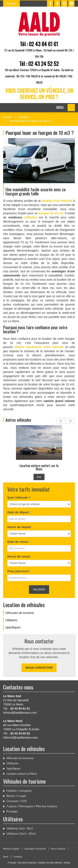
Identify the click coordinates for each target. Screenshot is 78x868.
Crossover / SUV (17, 801)
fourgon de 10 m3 (51, 213)
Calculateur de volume (35, 849)
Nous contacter (39, 668)
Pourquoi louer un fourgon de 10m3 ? (30, 121)
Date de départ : (19, 512)
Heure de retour (19, 556)
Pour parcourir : (19, 571)
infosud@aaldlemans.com (20, 713)
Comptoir (18, 857)
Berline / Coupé (16, 796)
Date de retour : (19, 542)
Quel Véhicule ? (19, 497)
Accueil (7, 117)
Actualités (24, 117)
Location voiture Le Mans (22, 774)
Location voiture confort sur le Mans (39, 467)
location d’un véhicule (57, 201)
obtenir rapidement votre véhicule (39, 347)
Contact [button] (11, 4)
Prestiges (12, 811)
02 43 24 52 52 (43, 64)
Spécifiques (13, 627)
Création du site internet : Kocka (54, 863)
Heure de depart (19, 527)
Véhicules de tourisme (20, 613)
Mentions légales (11, 849)
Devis (6, 857)
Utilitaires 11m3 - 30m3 (21, 834)
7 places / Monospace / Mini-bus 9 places (32, 806)
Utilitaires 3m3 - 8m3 (20, 828)
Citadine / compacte (19, 791)
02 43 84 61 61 (43, 44)
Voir (39, 477)
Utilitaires (11, 620)
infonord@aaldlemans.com (20, 738)
